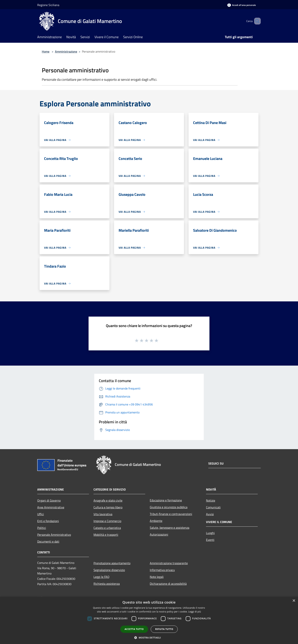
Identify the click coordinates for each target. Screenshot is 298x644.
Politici (42, 528)
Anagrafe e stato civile (108, 500)
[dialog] (149, 620)
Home (46, 51)
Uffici (41, 514)
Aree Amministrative (51, 507)
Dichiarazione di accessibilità (168, 584)
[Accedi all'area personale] (242, 5)
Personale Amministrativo (54, 535)
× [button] (294, 601)
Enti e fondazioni (48, 521)
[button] (149, 638)
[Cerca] (256, 21)
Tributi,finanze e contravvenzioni (171, 514)
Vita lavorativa (103, 514)
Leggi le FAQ (101, 577)
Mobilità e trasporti (106, 535)
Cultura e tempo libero (108, 507)
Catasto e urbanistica (107, 528)
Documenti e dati (48, 541)
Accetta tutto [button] (134, 629)
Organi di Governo (49, 500)
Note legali (157, 577)
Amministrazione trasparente (169, 563)
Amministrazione (66, 51)
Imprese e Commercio (107, 521)
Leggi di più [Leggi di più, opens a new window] (195, 612)
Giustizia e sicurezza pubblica (169, 507)
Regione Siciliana (48, 5)
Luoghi (210, 533)
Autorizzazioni (159, 534)
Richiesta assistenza (107, 584)
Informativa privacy (162, 570)
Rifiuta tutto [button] (164, 629)
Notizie (211, 500)
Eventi (210, 540)
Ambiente (156, 521)
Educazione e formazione (166, 500)
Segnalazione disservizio (109, 570)
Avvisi (210, 514)
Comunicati (213, 507)
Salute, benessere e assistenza (170, 528)
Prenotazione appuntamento (112, 563)
